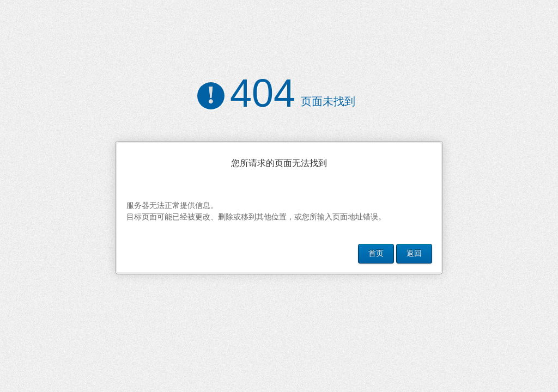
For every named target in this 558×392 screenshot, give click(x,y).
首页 (376, 253)
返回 (414, 253)
